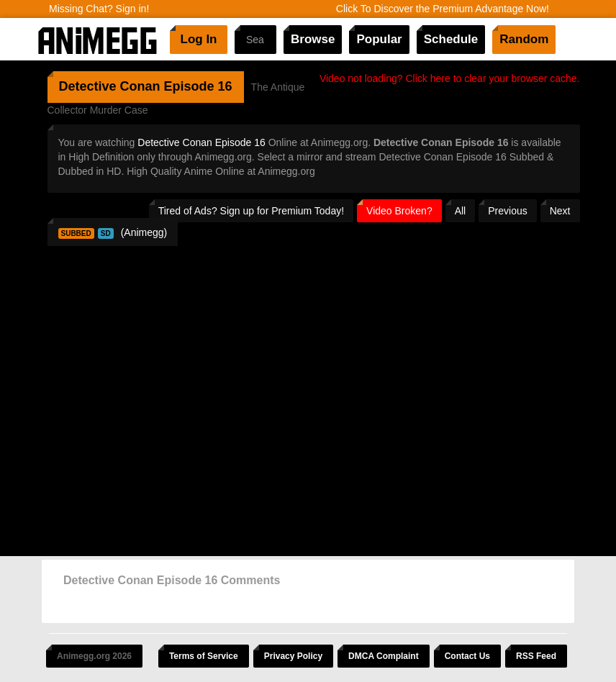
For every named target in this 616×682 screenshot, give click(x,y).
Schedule (451, 39)
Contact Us (467, 656)
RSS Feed (536, 656)
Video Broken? (399, 211)
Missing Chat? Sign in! (99, 9)
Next (560, 211)
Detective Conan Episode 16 (201, 142)
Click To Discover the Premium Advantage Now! (443, 9)
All (461, 211)
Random (524, 39)
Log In (199, 39)
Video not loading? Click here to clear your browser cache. (450, 78)
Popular (379, 39)
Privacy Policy (293, 656)
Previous (507, 211)
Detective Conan (110, 86)
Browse (313, 39)
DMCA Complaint (384, 656)
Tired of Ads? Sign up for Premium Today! (251, 211)
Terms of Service (204, 656)
